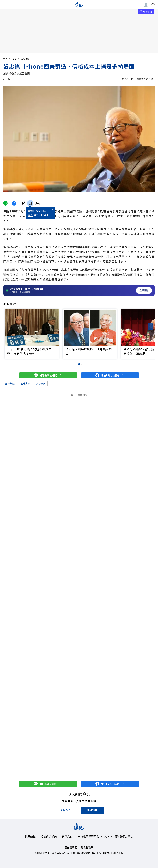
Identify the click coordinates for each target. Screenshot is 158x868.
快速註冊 (92, 810)
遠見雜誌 (30, 836)
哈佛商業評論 (49, 836)
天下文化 (67, 836)
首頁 (7, 59)
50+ (107, 836)
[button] (150, 326)
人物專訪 (41, 383)
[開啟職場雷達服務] (79, 290)
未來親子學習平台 (88, 836)
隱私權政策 (87, 847)
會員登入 (66, 810)
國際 (16, 59)
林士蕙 (7, 79)
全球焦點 (26, 59)
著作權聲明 (71, 847)
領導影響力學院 (124, 836)
